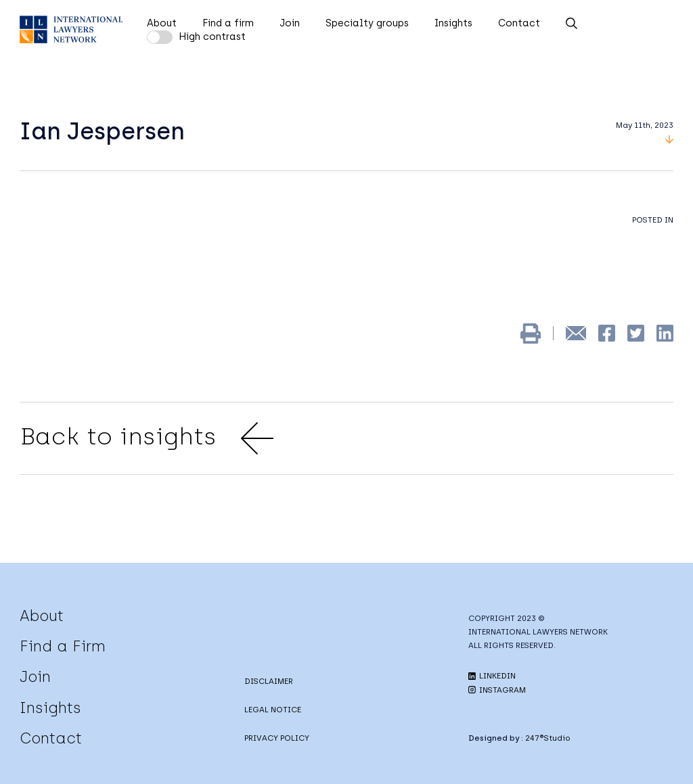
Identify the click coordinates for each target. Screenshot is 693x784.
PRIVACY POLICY (277, 738)
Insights (453, 23)
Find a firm (228, 23)
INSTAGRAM (497, 690)
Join (290, 23)
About (162, 23)
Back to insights (147, 438)
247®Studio (548, 738)
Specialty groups (367, 23)
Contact (519, 23)
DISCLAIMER (269, 681)
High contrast (212, 37)
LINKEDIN (492, 676)
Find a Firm (63, 646)
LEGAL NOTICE (273, 710)
